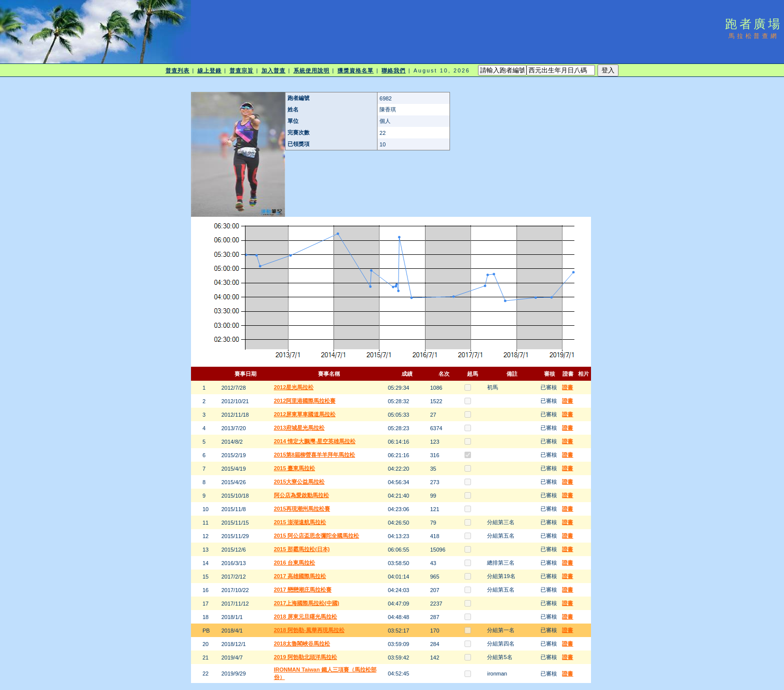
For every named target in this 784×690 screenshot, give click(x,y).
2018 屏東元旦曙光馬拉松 (306, 617)
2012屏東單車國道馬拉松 (305, 414)
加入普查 (273, 70)
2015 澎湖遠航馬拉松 (300, 522)
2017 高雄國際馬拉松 (300, 576)
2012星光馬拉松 (294, 387)
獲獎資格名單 (356, 70)
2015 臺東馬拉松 (295, 468)
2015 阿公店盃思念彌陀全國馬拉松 (317, 536)
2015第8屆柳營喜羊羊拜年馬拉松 (315, 455)
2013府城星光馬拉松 (299, 428)
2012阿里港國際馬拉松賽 (305, 401)
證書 (567, 387)
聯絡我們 (393, 70)
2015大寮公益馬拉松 (299, 482)
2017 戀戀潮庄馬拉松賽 (303, 590)
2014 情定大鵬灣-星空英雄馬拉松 (315, 441)
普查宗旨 (241, 70)
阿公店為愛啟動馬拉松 (301, 495)
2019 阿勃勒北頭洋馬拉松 (306, 657)
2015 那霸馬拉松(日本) (302, 549)
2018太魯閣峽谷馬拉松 (302, 644)
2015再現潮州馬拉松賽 (302, 509)
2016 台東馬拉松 (295, 563)
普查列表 (177, 70)
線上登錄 (209, 70)
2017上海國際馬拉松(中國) (307, 603)
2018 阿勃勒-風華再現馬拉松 (309, 630)
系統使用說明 (312, 70)
